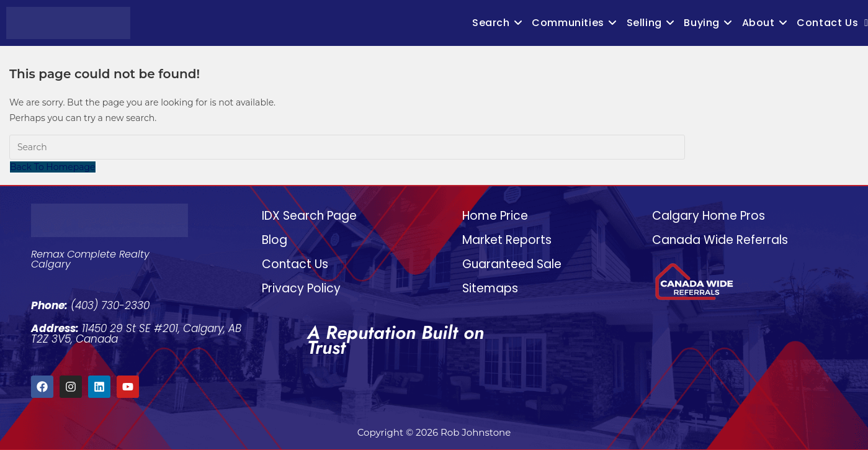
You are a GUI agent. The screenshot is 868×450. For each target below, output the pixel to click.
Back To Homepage (53, 167)
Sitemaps (490, 288)
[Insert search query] (347, 147)
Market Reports (507, 240)
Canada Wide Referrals (720, 240)
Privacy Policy (301, 288)
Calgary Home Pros (709, 216)
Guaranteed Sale (512, 264)
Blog (275, 240)
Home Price (495, 216)
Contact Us (295, 264)
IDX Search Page (309, 216)
